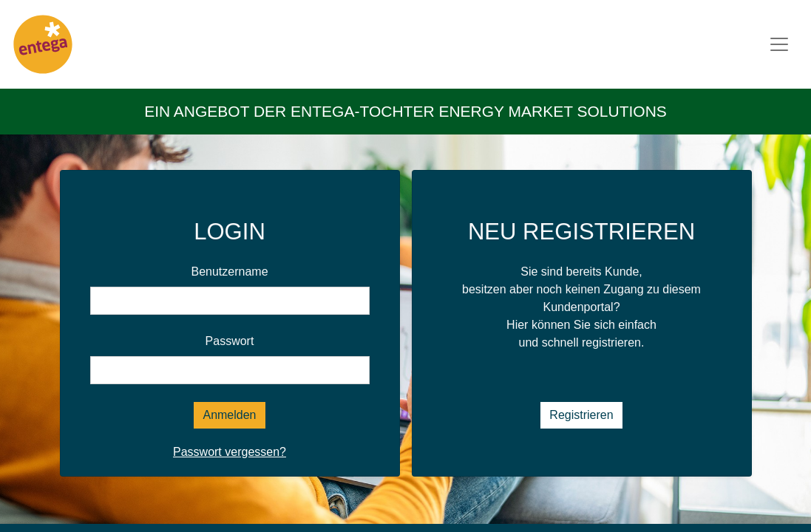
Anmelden (229, 415)
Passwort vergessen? (230, 452)
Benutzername (229, 272)
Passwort (230, 341)
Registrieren (581, 415)
